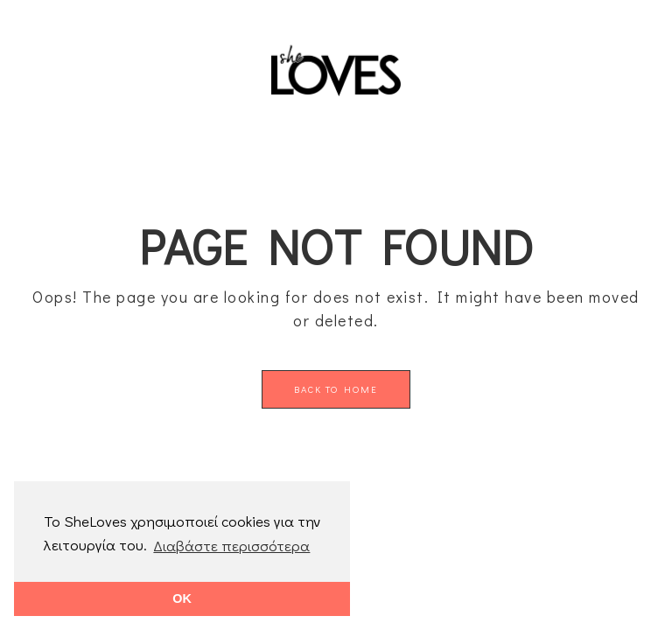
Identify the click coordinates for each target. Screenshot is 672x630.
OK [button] (182, 598)
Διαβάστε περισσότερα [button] (231, 546)
